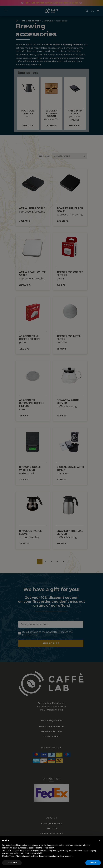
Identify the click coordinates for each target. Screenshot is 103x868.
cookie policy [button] (48, 848)
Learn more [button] (12, 863)
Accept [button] (93, 863)
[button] (99, 840)
